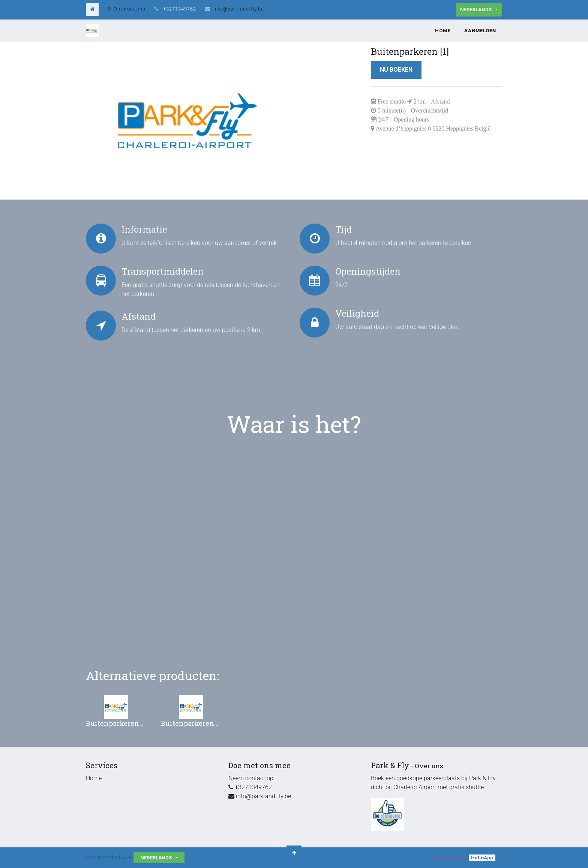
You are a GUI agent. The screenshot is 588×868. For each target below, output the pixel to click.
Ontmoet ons (127, 9)
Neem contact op (251, 778)
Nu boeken (396, 70)
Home (94, 778)
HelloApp (482, 858)
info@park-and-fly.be (239, 9)
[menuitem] (443, 31)
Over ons (429, 766)
